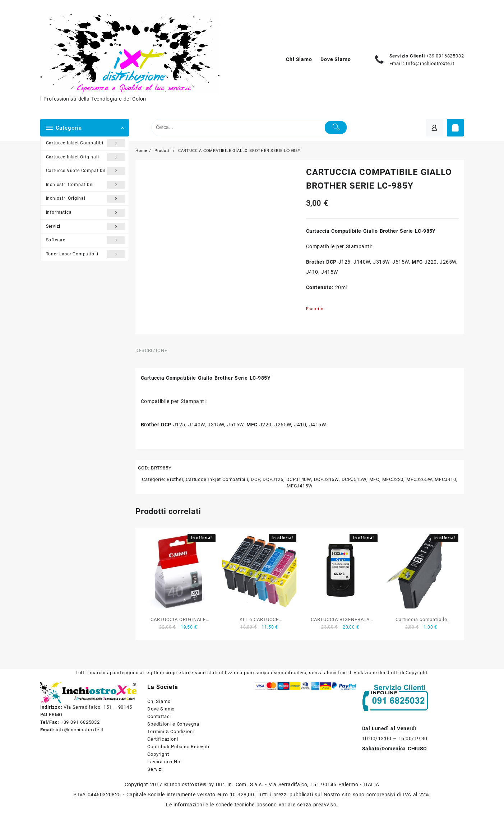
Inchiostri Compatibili (86, 185)
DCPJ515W (354, 479)
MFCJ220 (393, 479)
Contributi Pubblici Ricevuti (178, 747)
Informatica (86, 213)
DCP (255, 479)
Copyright (158, 754)
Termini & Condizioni (171, 731)
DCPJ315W (326, 479)
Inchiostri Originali (86, 199)
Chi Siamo (159, 701)
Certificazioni (163, 739)
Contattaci (159, 716)
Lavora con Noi (164, 762)
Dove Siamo (161, 709)
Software (86, 240)
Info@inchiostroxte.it (430, 63)
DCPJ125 (273, 479)
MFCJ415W (300, 486)
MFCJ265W (419, 479)
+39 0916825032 (445, 56)
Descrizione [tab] (151, 350)
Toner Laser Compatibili (86, 254)
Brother (175, 479)
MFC (374, 479)
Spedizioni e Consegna (173, 724)
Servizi (86, 227)
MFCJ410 (445, 479)
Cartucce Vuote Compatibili (86, 171)
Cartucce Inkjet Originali (86, 157)
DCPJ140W (299, 479)
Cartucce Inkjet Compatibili (86, 143)
